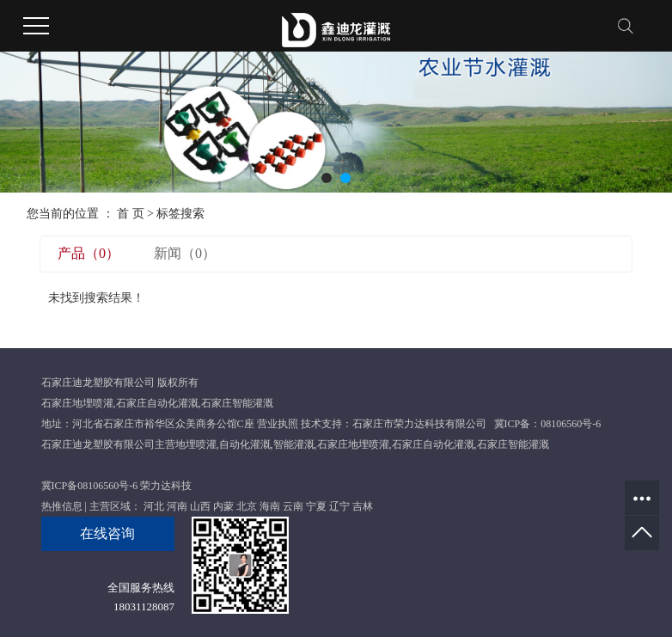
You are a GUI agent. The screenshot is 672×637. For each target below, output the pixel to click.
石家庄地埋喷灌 (77, 403)
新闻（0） (185, 253)
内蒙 (223, 506)
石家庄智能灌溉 (237, 403)
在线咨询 (107, 533)
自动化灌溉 (245, 444)
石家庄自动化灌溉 (157, 403)
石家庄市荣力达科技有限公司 (419, 424)
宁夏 (316, 506)
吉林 (363, 506)
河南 (177, 506)
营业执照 (278, 424)
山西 (200, 506)
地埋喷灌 (196, 444)
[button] (327, 178)
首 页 (131, 214)
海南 (270, 506)
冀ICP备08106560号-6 (90, 486)
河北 (154, 506)
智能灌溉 (294, 444)
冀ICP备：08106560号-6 (548, 424)
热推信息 (62, 506)
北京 (247, 506)
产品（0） (89, 253)
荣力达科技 (166, 486)
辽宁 (339, 506)
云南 (293, 506)
